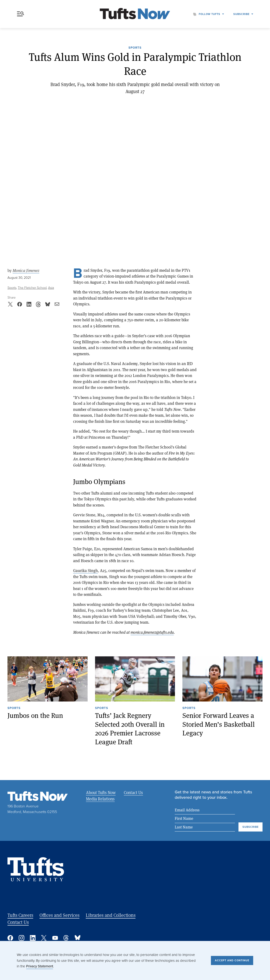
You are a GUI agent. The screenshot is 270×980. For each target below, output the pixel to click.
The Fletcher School (32, 288)
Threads (66, 938)
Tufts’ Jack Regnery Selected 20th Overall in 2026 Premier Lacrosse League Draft (130, 729)
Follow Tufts (210, 14)
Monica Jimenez (26, 271)
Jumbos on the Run (35, 715)
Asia (51, 288)
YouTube (55, 938)
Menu (21, 14)
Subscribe (241, 14)
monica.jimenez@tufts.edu (152, 632)
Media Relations (100, 799)
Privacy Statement (40, 966)
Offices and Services (59, 915)
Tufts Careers (20, 915)
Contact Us (133, 792)
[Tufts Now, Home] (135, 14)
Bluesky (78, 938)
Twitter (44, 938)
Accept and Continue (232, 960)
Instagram (21, 938)
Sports (135, 48)
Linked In (33, 938)
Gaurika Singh (85, 570)
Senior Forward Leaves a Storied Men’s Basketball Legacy (219, 724)
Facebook (10, 938)
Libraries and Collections (111, 915)
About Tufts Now (101, 792)
